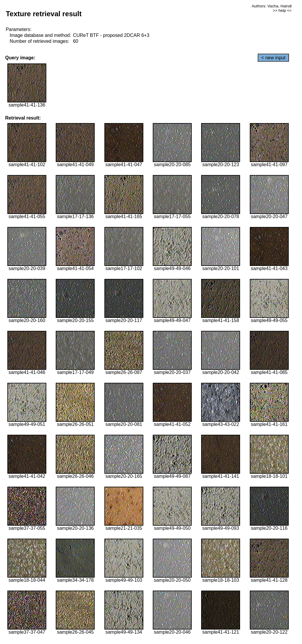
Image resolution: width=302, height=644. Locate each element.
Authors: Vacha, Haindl (271, 6)
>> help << (282, 10)
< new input (273, 58)
